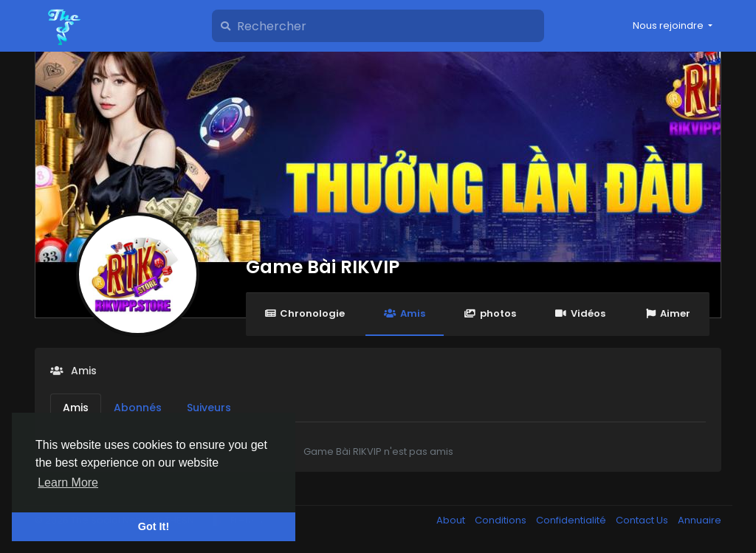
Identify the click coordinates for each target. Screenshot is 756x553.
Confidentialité (572, 520)
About (452, 520)
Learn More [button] (68, 482)
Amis (404, 313)
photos (490, 313)
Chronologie (305, 313)
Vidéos (580, 313)
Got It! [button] (154, 526)
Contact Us (643, 520)
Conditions (502, 520)
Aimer (667, 313)
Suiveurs (209, 408)
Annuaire (700, 520)
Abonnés (138, 408)
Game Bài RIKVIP (323, 267)
